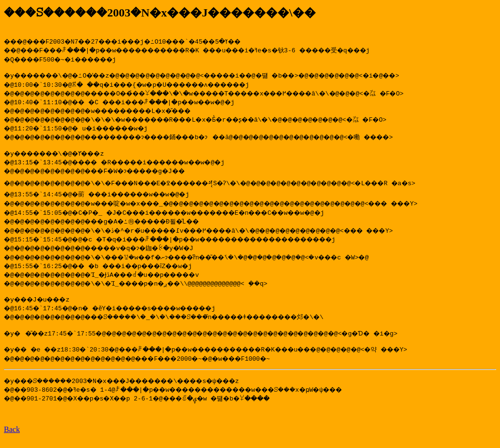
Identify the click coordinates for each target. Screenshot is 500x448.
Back (12, 440)
